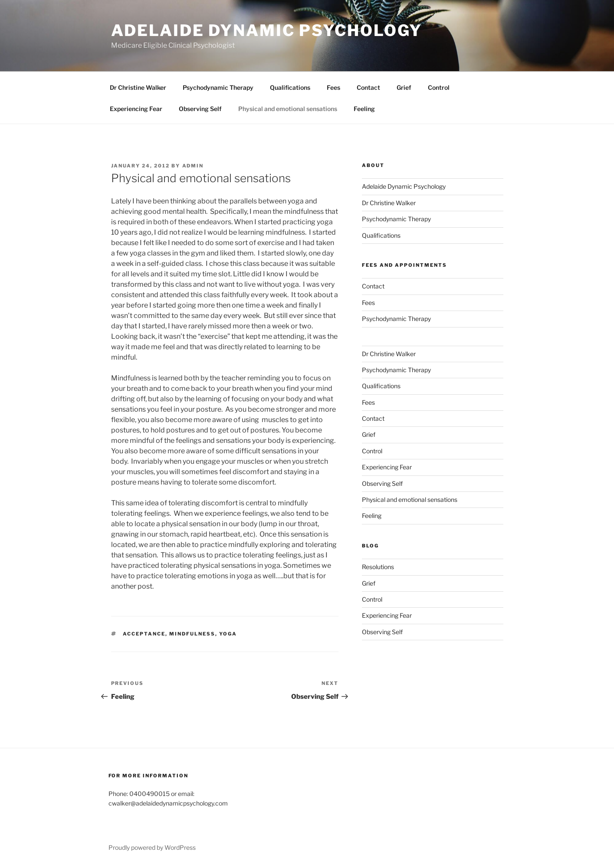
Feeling (364, 109)
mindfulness (192, 634)
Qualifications (290, 87)
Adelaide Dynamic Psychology (267, 30)
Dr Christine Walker (138, 87)
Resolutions (378, 567)
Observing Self (200, 109)
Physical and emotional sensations (288, 109)
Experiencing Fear (136, 109)
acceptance (144, 634)
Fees (333, 87)
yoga (228, 634)
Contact (368, 87)
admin (193, 166)
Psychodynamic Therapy (218, 87)
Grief (404, 87)
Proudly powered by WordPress (152, 847)
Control (439, 87)
